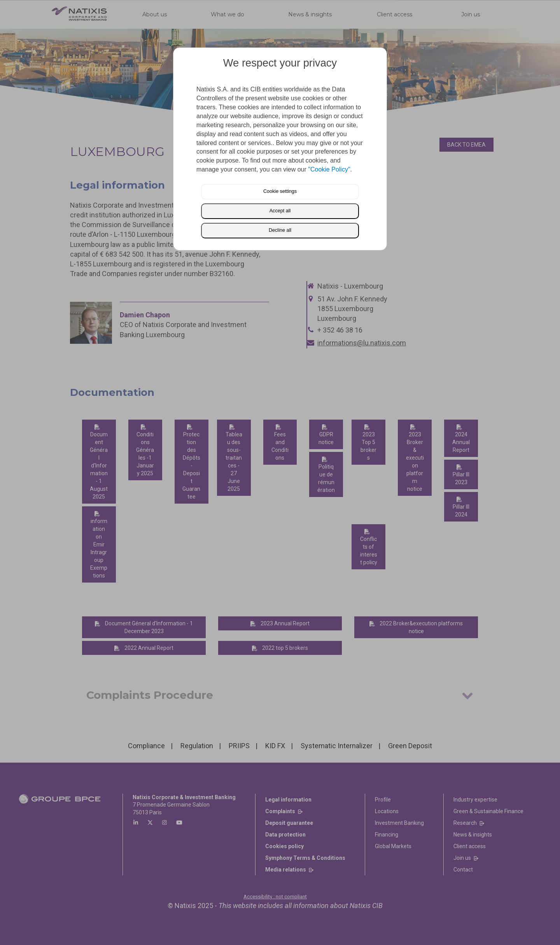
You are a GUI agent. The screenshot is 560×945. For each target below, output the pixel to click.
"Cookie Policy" (329, 169)
